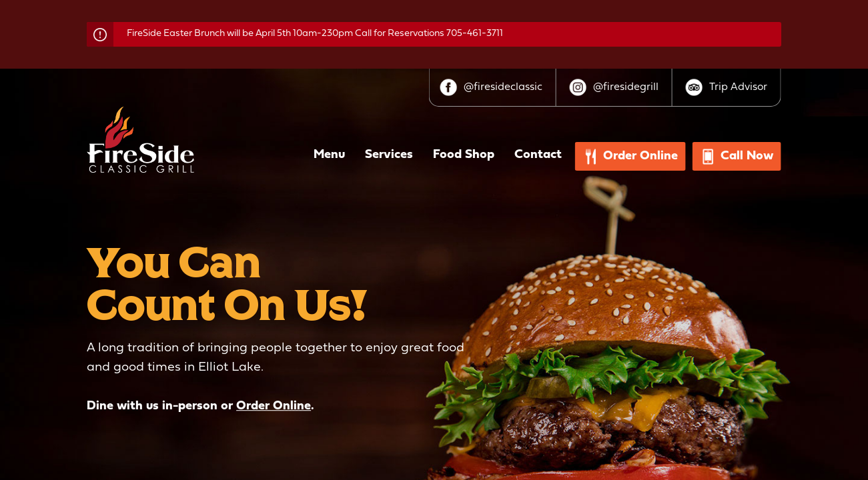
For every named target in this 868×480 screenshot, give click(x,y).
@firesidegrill (626, 87)
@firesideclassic (503, 87)
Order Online (274, 406)
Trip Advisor (738, 87)
